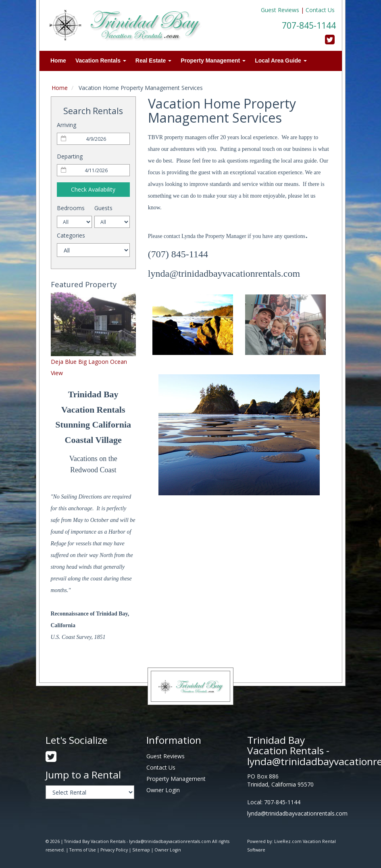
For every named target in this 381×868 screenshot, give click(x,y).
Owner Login (163, 790)
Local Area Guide (281, 61)
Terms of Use (83, 850)
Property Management (213, 61)
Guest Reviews (280, 10)
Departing (70, 156)
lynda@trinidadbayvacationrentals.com (297, 813)
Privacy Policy (114, 850)
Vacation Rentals (101, 61)
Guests (103, 208)
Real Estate (153, 61)
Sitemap (141, 850)
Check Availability (93, 189)
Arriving (67, 125)
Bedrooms (71, 208)
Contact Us (320, 10)
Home (58, 61)
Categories (71, 235)
